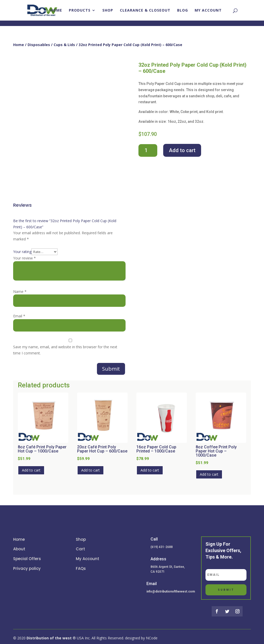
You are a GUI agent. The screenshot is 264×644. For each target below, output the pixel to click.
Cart (80, 549)
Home (56, 11)
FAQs (81, 568)
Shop (108, 11)
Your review (24, 258)
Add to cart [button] (31, 470)
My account (208, 11)
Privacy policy (27, 568)
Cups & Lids (64, 45)
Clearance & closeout (145, 11)
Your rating (22, 252)
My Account (88, 559)
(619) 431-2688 (162, 547)
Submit (111, 369)
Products (80, 11)
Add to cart (182, 150)
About (19, 549)
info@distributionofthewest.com (171, 591)
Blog (183, 11)
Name (20, 291)
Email (19, 316)
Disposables (39, 45)
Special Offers (27, 559)
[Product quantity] (148, 150)
